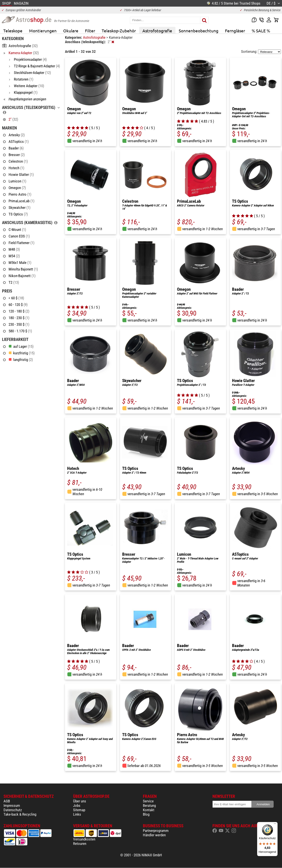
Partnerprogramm (156, 831)
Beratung (149, 805)
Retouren (80, 844)
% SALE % (261, 31)
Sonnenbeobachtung (199, 31)
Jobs (77, 805)
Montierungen (43, 31)
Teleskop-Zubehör (119, 31)
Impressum (12, 805)
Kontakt (149, 810)
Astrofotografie (157, 31)
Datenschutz (13, 810)
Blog (146, 814)
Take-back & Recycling (20, 814)
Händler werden (154, 835)
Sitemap (79, 810)
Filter (90, 31)
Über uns (80, 801)
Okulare (71, 31)
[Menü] (275, 825)
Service (148, 801)
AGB (7, 801)
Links (77, 814)
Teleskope (13, 31)
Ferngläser (235, 31)
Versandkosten (84, 839)
